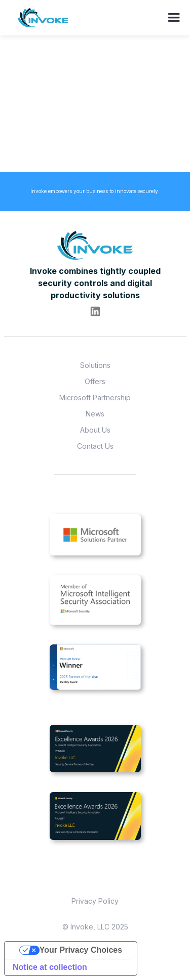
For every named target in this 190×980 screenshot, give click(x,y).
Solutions (95, 365)
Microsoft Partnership (95, 398)
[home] (44, 20)
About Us (95, 430)
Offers (95, 381)
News (95, 414)
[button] (175, 18)
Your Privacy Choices (81, 950)
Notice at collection (50, 967)
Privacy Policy (95, 901)
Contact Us (95, 446)
